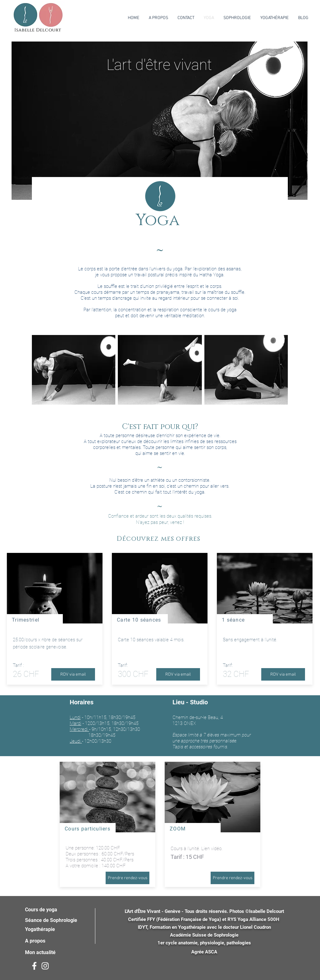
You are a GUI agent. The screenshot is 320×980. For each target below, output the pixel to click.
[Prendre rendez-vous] (127, 878)
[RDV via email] (73, 674)
